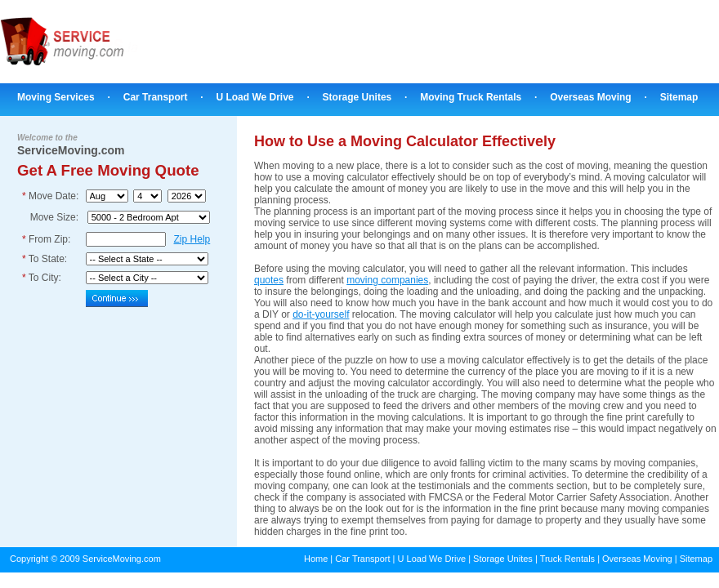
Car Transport (156, 97)
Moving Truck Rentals (471, 97)
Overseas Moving (590, 97)
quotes (269, 280)
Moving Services (56, 97)
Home (316, 559)
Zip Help (192, 239)
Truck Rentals (567, 559)
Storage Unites (357, 97)
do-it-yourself (321, 314)
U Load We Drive (255, 97)
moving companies (387, 280)
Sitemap (679, 97)
